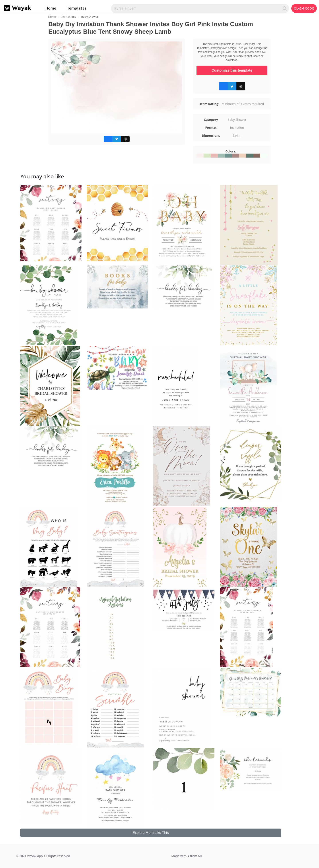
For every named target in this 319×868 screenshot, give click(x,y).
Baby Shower (90, 17)
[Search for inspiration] (197, 8)
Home (51, 8)
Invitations (69, 17)
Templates (77, 8)
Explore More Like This (151, 833)
